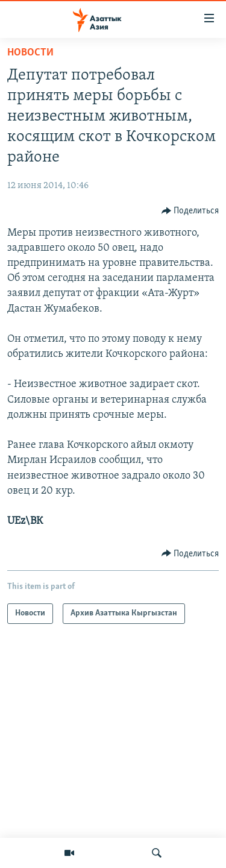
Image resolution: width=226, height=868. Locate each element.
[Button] (190, 211)
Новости (30, 53)
